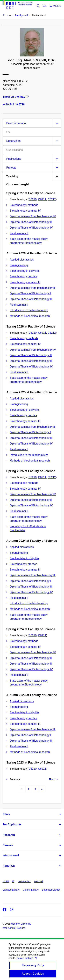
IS (13, 881)
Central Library (31, 890)
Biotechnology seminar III (25, 282)
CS (45, 6)
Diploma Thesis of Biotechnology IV (31, 228)
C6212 (52, 199)
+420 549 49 (14, 105)
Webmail (39, 881)
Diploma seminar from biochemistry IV (33, 216)
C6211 (42, 199)
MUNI (6, 881)
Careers (8, 845)
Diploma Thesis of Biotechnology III (31, 299)
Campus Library (11, 890)
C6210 (33, 199)
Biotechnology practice (23, 276)
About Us (9, 866)
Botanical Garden (51, 890)
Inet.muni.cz (24, 881)
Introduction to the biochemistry (29, 310)
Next (53, 779)
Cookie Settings (27, 962)
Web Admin (9, 928)
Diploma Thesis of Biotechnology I (30, 293)
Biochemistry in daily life (24, 271)
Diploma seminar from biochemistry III (33, 288)
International (11, 855)
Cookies (21, 928)
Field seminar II (19, 233)
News (6, 814)
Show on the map (16, 97)
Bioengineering (19, 265)
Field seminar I (19, 305)
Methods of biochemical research (30, 316)
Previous (13, 779)
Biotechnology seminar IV (25, 211)
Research (9, 835)
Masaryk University (21, 924)
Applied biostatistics (22, 260)
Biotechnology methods (24, 205)
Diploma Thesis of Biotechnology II (31, 222)
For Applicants (12, 824)
